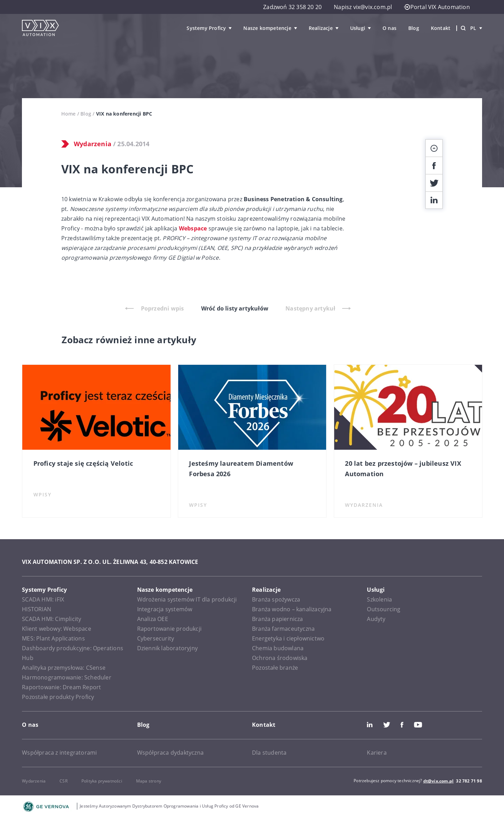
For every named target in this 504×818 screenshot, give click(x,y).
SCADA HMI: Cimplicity (52, 619)
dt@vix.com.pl (439, 781)
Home (69, 114)
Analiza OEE (153, 619)
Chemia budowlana (278, 648)
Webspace (193, 228)
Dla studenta (269, 753)
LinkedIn (370, 725)
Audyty (376, 619)
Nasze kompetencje (267, 28)
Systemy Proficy (206, 28)
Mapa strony (149, 781)
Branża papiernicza (278, 619)
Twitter (387, 725)
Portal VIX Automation (437, 7)
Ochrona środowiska (280, 658)
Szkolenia (379, 599)
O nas (389, 28)
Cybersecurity (156, 638)
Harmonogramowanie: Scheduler (67, 677)
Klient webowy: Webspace (57, 629)
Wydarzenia (93, 144)
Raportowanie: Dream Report (61, 687)
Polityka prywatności (102, 781)
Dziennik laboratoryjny (167, 648)
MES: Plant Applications (53, 638)
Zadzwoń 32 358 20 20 (292, 7)
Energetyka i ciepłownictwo (288, 638)
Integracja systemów (165, 609)
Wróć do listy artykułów (235, 308)
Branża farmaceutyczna (283, 629)
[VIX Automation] (40, 28)
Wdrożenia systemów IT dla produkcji (187, 599)
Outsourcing (384, 609)
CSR (64, 781)
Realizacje (321, 28)
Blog (414, 28)
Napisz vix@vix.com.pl (363, 7)
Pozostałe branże (275, 668)
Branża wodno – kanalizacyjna (292, 609)
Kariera (377, 753)
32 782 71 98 (469, 781)
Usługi (358, 28)
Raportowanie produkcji (169, 629)
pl (476, 28)
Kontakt (441, 28)
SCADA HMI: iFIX (43, 599)
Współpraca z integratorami (59, 753)
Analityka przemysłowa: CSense (64, 668)
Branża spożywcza (276, 599)
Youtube (418, 725)
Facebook (402, 725)
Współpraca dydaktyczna (170, 753)
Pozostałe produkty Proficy (58, 697)
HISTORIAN (37, 609)
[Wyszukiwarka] (463, 28)
